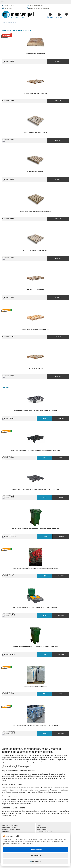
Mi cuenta (59, 15)
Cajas (39, 825)
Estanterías (42, 827)
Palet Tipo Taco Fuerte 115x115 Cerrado (35, 211)
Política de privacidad (10, 825)
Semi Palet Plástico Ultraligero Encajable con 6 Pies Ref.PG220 (36, 450)
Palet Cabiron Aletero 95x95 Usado (35, 251)
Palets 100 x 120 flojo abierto (35, 93)
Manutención (42, 830)
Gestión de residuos (44, 832)
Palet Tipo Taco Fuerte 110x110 (35, 133)
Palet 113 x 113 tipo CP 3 (35, 172)
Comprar (58, 62)
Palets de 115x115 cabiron (36, 54)
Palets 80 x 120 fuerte (35, 290)
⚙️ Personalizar (35, 861)
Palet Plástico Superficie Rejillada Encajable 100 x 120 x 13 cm (35, 490)
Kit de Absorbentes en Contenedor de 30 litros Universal (35, 608)
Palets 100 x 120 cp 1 (35, 369)
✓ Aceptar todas (35, 850)
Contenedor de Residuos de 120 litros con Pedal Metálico (36, 647)
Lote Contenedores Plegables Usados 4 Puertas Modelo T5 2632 (35, 726)
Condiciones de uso (9, 827)
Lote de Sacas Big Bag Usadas (35, 686)
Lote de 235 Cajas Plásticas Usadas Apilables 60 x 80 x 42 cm (35, 568)
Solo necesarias (35, 856)
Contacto (50, 15)
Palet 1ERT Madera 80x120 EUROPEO (36, 329)
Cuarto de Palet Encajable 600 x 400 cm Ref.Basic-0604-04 (35, 411)
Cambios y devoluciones (11, 830)
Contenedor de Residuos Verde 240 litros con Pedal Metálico (36, 529)
